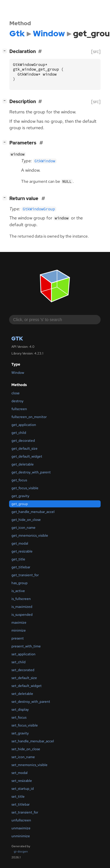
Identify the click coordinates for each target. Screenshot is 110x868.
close (16, 393)
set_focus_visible (25, 725)
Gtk (17, 338)
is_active (18, 591)
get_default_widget (27, 456)
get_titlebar (21, 567)
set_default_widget (27, 686)
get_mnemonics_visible (30, 536)
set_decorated (23, 670)
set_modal (20, 773)
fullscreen (19, 409)
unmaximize (21, 828)
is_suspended (22, 615)
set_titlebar (21, 804)
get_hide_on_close (26, 520)
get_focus (19, 480)
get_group (20, 504)
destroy (17, 401)
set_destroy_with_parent (31, 702)
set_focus (19, 717)
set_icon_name (23, 757)
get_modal (20, 543)
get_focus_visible (25, 488)
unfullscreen (21, 820)
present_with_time (26, 646)
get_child (19, 433)
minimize (19, 630)
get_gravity (20, 496)
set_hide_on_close (26, 749)
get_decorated (23, 441)
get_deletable (23, 464)
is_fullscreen (21, 599)
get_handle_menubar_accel (33, 512)
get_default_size (24, 449)
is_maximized (22, 607)
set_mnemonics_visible (29, 765)
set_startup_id (23, 789)
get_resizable (22, 551)
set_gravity (20, 733)
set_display (20, 710)
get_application (24, 425)
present (18, 638)
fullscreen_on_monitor (29, 417)
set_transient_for (25, 812)
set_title (18, 797)
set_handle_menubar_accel (33, 741)
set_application (23, 654)
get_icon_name (23, 528)
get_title (18, 559)
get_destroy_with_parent (31, 472)
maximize (19, 623)
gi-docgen (21, 851)
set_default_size (24, 678)
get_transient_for (25, 575)
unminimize (21, 836)
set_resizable (22, 781)
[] (6, 51)
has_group (20, 583)
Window (18, 373)
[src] (96, 51)
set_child (18, 662)
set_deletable (22, 694)
